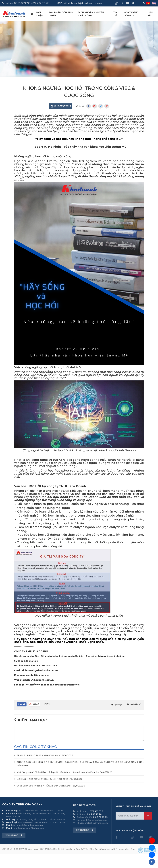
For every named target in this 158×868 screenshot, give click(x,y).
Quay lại (118, 704)
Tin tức (116, 14)
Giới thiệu (39, 14)
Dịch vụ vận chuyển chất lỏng (91, 14)
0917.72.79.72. (41, 3)
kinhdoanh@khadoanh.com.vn (85, 3)
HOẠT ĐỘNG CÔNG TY (131, 14)
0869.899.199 (22, 3)
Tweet (46, 704)
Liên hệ (150, 14)
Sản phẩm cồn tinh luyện (61, 14)
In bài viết (136, 704)
